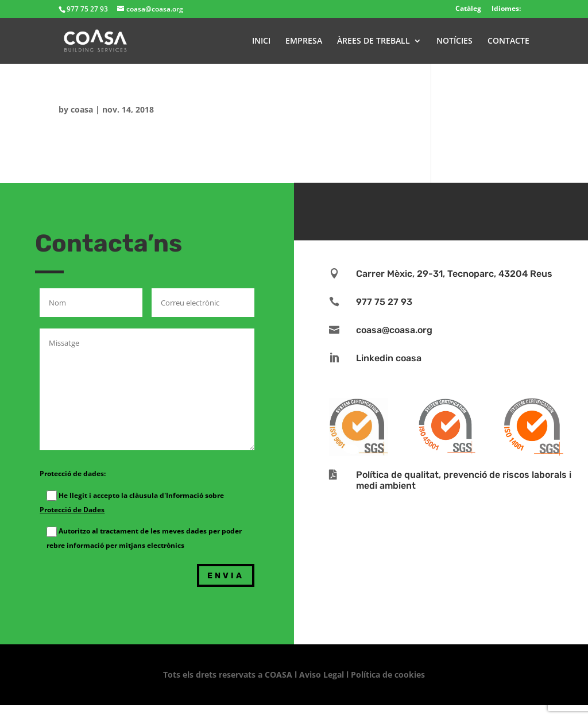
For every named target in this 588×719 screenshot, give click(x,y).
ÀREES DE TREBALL (374, 41)
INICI (261, 41)
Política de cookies (388, 674)
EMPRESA (304, 41)
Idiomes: (506, 8)
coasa (82, 109)
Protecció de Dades (72, 510)
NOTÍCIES (454, 41)
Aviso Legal (322, 674)
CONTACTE (508, 41)
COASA (280, 674)
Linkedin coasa (389, 358)
